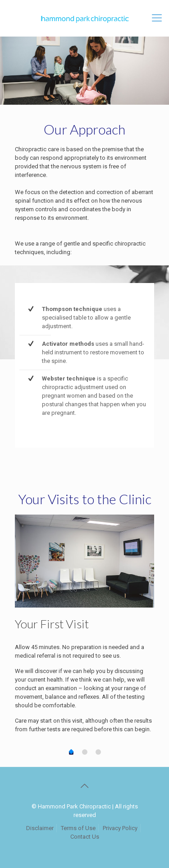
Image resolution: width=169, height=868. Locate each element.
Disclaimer (40, 828)
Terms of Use (78, 828)
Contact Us (85, 837)
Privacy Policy (120, 828)
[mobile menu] (157, 18)
